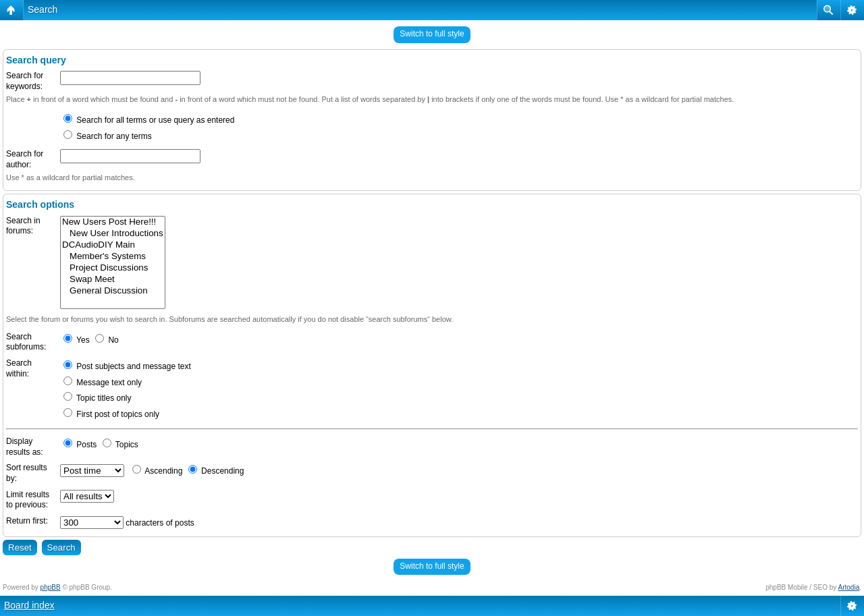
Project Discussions (113, 268)
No (107, 340)
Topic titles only (98, 398)
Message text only (103, 383)
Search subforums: (26, 342)
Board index (29, 605)
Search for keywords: (25, 81)
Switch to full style (432, 34)
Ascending (158, 471)
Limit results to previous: (28, 500)
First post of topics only (111, 414)
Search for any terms (108, 136)
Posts (80, 445)
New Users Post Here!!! (113, 222)
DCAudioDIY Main (113, 245)
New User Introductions (113, 234)
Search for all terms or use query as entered (149, 120)
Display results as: (25, 447)
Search (43, 9)
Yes (77, 340)
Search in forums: (23, 226)
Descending (216, 471)
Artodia (849, 587)
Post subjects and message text (127, 366)
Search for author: (25, 159)
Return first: (27, 521)
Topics (120, 445)
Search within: (19, 368)
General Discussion (113, 291)
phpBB (51, 587)
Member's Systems (113, 257)
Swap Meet (113, 280)
